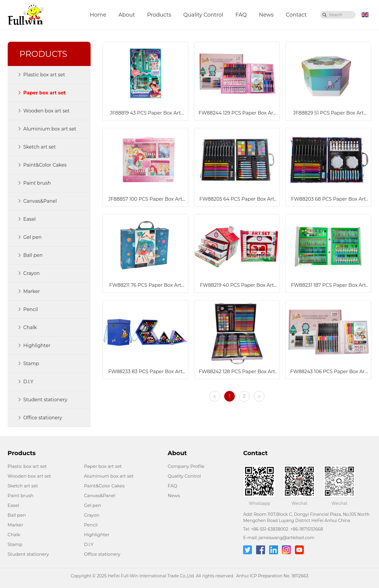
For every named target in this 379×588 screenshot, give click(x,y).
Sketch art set (23, 486)
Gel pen (93, 505)
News (266, 15)
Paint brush (21, 496)
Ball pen (17, 515)
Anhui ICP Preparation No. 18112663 (272, 576)
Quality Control (203, 15)
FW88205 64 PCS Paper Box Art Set (237, 199)
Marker (16, 525)
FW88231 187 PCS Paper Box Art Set (328, 286)
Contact (296, 15)
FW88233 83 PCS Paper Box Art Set (145, 372)
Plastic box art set (27, 466)
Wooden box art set (29, 476)
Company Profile (186, 466)
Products (159, 15)
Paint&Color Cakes (104, 486)
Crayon (92, 515)
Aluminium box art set (109, 476)
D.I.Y (89, 544)
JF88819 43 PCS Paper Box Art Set (145, 113)
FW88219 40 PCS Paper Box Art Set (237, 286)
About (127, 15)
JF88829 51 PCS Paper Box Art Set (328, 113)
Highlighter (97, 535)
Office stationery (102, 554)
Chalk (14, 535)
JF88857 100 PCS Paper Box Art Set (145, 199)
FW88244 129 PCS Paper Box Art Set (237, 113)
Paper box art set (103, 466)
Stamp (15, 544)
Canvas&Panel (100, 496)
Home (98, 15)
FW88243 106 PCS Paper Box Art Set (328, 372)
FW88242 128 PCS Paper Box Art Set (237, 372)
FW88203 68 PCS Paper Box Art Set (329, 199)
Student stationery (28, 554)
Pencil (91, 525)
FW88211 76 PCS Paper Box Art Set (145, 286)
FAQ (241, 15)
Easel (13, 505)
